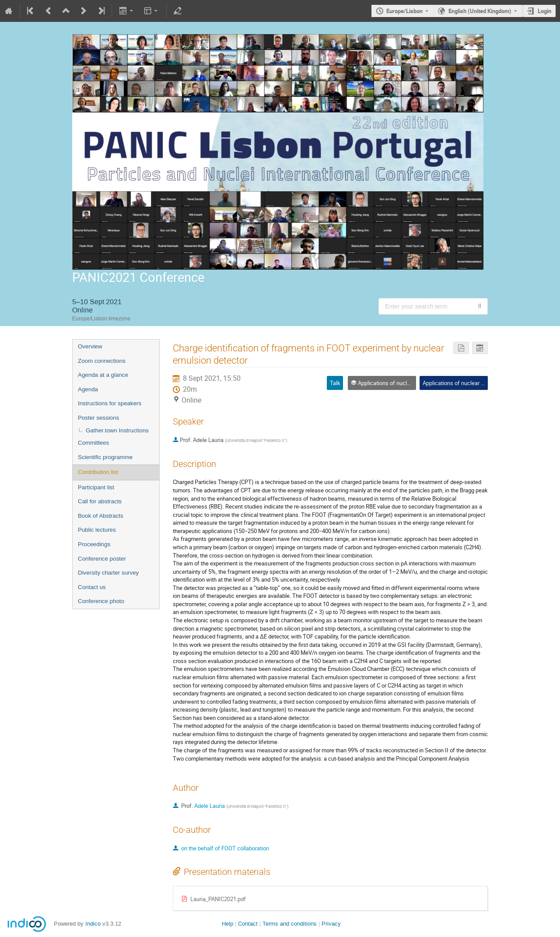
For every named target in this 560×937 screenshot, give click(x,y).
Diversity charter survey (108, 573)
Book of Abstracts (101, 516)
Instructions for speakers (110, 403)
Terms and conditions (290, 924)
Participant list (96, 487)
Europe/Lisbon (404, 11)
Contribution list (98, 472)
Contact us (92, 587)
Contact (248, 924)
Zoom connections (102, 361)
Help (227, 924)
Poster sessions (98, 418)
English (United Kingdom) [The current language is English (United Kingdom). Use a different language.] (480, 11)
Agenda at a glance (103, 375)
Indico (93, 924)
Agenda (88, 389)
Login (544, 11)
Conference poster (102, 559)
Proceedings (94, 544)
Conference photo (101, 601)
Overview (90, 346)
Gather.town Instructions (117, 430)
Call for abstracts (100, 501)
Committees (93, 443)
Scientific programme (105, 457)
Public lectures (97, 530)
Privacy (331, 924)
